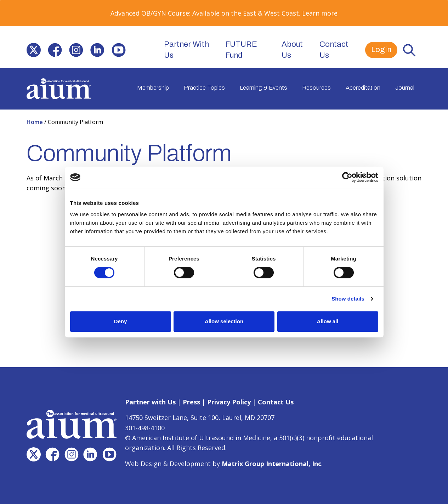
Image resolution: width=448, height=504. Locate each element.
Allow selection (224, 321)
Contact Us (334, 50)
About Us (292, 50)
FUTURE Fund (241, 50)
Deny (121, 321)
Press (191, 402)
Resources (316, 88)
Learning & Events (263, 88)
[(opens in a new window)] (34, 50)
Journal (405, 88)
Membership (153, 88)
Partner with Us (150, 402)
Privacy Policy (229, 402)
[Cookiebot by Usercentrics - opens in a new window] (347, 177)
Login (381, 50)
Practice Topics (204, 88)
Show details (348, 299)
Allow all (328, 321)
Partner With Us (186, 50)
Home (35, 122)
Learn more (320, 13)
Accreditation (363, 88)
